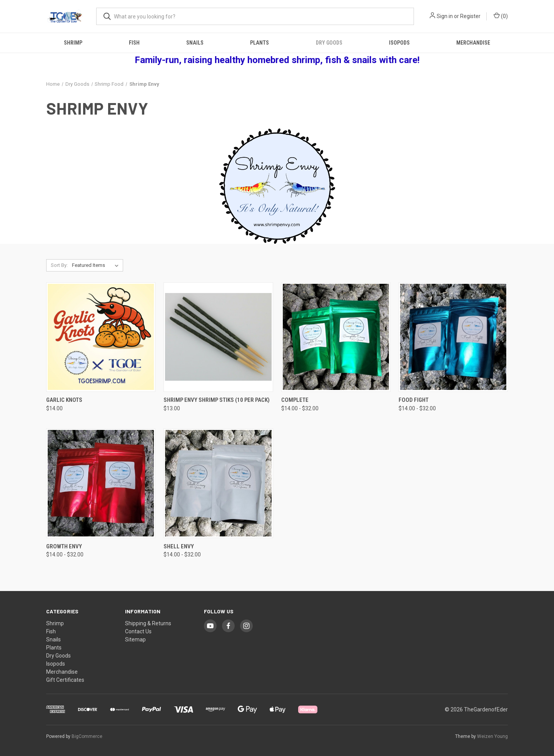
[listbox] (97, 265)
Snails (195, 43)
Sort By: (59, 265)
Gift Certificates (65, 680)
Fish (134, 43)
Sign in (445, 16)
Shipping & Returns (148, 623)
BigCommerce (87, 736)
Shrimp (73, 43)
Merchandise (473, 43)
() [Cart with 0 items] (501, 16)
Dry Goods (329, 43)
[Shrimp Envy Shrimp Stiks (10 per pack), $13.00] (218, 337)
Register (470, 16)
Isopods (399, 43)
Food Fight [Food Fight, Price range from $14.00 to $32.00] (414, 400)
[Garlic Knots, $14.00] (101, 337)
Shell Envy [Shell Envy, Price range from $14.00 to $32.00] (179, 546)
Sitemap (135, 639)
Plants (259, 43)
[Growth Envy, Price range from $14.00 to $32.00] (101, 483)
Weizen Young (492, 736)
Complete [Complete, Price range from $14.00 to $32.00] (295, 400)
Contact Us (138, 631)
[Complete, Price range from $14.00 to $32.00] (336, 337)
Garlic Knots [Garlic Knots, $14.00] (64, 400)
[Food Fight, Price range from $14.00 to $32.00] (453, 337)
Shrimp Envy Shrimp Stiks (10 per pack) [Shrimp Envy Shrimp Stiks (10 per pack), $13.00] (217, 400)
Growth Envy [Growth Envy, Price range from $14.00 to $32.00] (64, 546)
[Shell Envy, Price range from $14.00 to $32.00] (218, 483)
